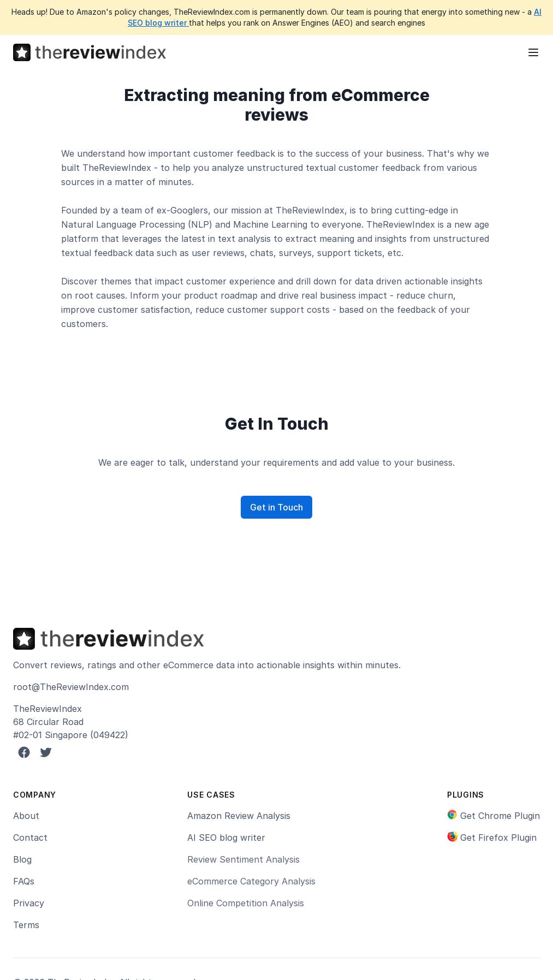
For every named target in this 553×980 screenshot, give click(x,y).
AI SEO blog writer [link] (226, 838)
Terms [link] (26, 925)
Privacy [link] (29, 903)
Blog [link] (22, 859)
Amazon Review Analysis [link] (239, 816)
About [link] (26, 816)
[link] (493, 816)
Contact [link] (30, 838)
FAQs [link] (24, 881)
